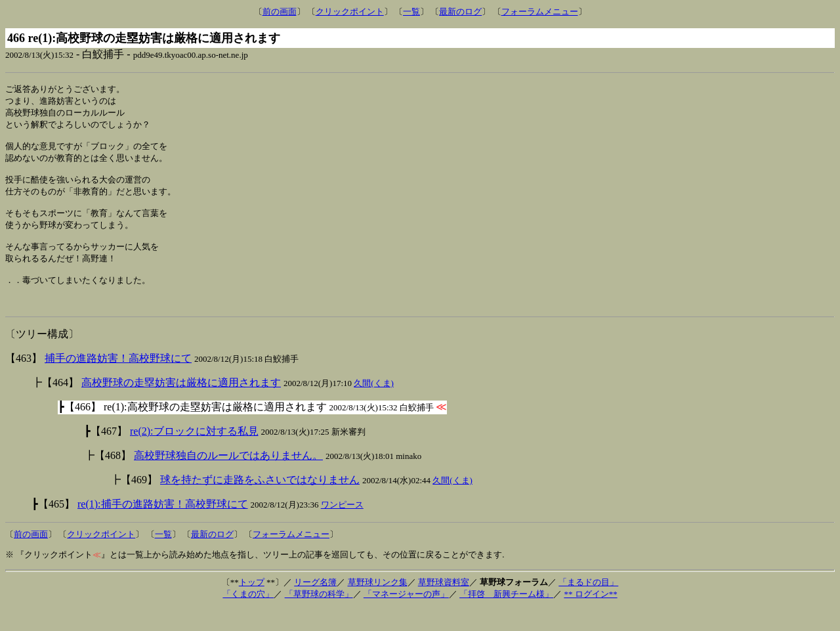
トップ (252, 604)
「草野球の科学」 (319, 616)
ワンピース (342, 527)
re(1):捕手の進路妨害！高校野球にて (163, 526)
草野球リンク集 (378, 604)
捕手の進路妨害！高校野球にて (118, 381)
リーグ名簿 (315, 604)
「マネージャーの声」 (406, 616)
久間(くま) (374, 405)
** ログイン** (590, 616)
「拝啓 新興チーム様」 (506, 616)
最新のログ (460, 11)
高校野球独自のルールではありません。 (228, 478)
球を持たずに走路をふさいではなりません (260, 502)
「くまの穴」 (248, 616)
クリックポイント (350, 11)
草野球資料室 (444, 604)
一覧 (411, 11)
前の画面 (280, 11)
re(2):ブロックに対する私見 (194, 453)
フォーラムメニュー (540, 11)
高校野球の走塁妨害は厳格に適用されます (181, 405)
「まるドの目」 (588, 604)
